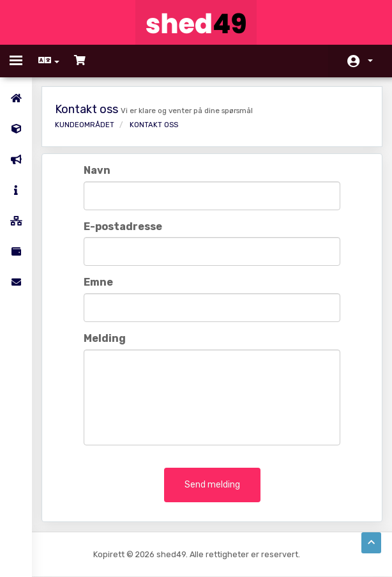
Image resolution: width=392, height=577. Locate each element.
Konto (370, 61)
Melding (105, 338)
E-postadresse (123, 227)
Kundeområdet (85, 125)
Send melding (212, 485)
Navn (97, 170)
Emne (98, 282)
